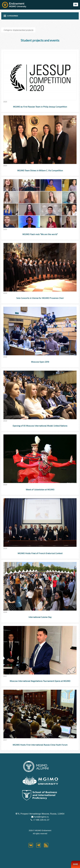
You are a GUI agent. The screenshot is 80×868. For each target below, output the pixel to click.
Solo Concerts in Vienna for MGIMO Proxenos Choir (40, 298)
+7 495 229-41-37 (41, 820)
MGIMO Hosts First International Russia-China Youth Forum (40, 745)
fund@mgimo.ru (41, 817)
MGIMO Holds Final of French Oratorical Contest (40, 553)
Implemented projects (23, 30)
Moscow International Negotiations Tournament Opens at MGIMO (40, 681)
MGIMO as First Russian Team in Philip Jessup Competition (40, 107)
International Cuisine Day (40, 617)
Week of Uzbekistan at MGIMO (40, 489)
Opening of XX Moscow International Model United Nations (40, 426)
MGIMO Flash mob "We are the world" (40, 234)
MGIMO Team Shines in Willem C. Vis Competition (40, 170)
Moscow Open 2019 (40, 362)
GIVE (76, 864)
